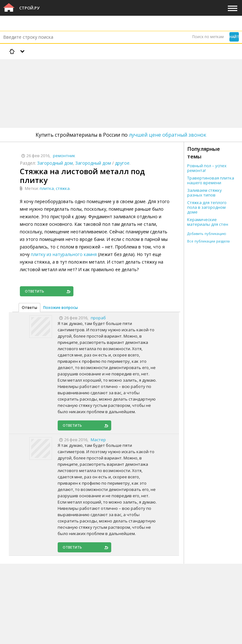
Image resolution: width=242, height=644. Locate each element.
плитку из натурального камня (64, 254)
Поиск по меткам (208, 37)
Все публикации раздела (208, 241)
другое (122, 163)
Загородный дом (55, 163)
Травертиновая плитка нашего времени (211, 180)
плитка (47, 188)
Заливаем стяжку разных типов (205, 193)
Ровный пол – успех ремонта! (207, 168)
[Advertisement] (115, 77)
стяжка (63, 188)
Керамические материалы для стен (208, 222)
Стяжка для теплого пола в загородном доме (207, 207)
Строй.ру (29, 8)
